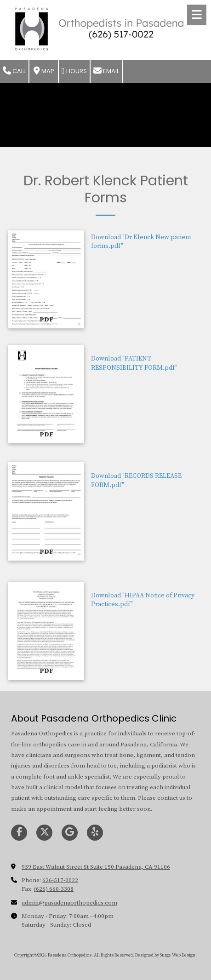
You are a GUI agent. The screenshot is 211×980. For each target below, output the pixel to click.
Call (14, 71)
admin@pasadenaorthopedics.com (69, 903)
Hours (74, 71)
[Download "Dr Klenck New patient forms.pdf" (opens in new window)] (46, 280)
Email (106, 71)
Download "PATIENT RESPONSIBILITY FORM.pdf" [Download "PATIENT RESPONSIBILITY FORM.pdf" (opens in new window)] (134, 363)
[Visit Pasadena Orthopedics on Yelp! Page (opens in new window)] (95, 833)
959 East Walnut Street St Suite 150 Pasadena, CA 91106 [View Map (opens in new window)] (96, 867)
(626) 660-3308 (54, 889)
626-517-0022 (60, 880)
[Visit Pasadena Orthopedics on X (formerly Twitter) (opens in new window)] (44, 833)
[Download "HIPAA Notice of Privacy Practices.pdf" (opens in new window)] (46, 631)
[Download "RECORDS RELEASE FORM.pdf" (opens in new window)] (46, 511)
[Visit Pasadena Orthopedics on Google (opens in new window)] (70, 833)
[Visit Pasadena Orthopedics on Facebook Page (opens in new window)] (19, 833)
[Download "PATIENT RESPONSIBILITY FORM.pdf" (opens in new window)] (46, 394)
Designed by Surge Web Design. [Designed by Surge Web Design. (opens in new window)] (166, 955)
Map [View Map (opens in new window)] (44, 71)
